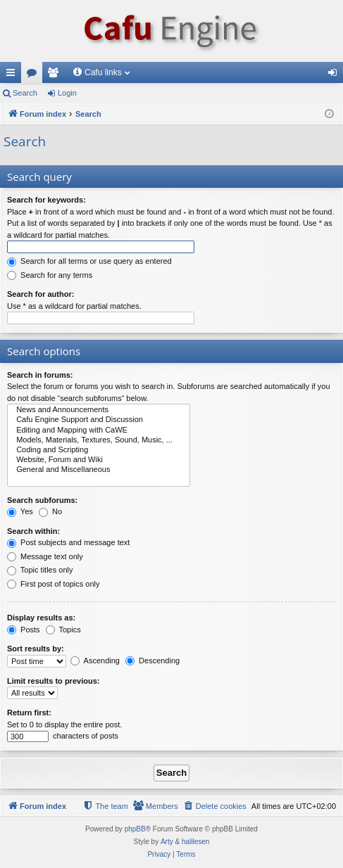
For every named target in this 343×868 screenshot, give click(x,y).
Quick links (13, 75)
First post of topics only (54, 584)
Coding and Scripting (99, 450)
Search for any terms (50, 275)
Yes (20, 511)
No (50, 511)
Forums (35, 75)
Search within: (33, 531)
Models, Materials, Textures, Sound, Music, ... (99, 440)
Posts (24, 630)
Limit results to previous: (53, 681)
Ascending (95, 660)
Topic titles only (40, 570)
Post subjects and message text (68, 542)
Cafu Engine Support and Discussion (99, 420)
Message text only (45, 556)
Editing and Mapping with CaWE (99, 430)
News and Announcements (99, 410)
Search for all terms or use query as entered (89, 261)
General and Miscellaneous (99, 470)
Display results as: (41, 618)
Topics (63, 630)
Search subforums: (42, 500)
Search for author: (40, 294)
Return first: (29, 713)
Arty (167, 842)
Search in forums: (40, 375)
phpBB (135, 829)
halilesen (195, 842)
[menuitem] (215, 806)
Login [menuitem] (336, 75)
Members (56, 75)
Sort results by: (36, 649)
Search (25, 93)
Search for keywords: (46, 200)
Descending (152, 660)
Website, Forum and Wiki (99, 460)
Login (67, 93)
